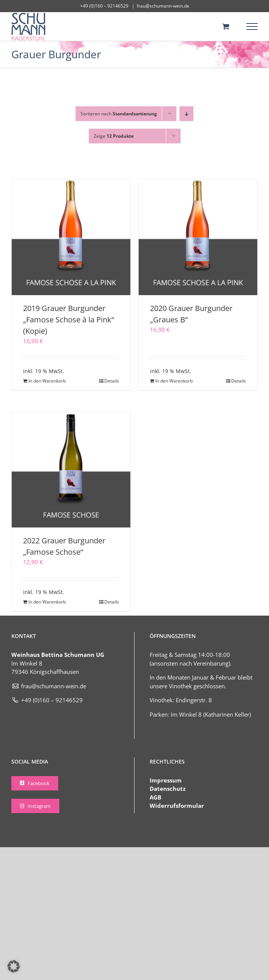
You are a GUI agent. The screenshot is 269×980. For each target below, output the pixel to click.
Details (112, 381)
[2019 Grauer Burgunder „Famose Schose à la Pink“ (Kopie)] (71, 237)
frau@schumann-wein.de (163, 6)
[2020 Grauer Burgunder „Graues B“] (198, 237)
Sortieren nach (119, 114)
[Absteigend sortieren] (186, 114)
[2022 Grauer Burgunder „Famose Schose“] (71, 470)
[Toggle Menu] (252, 26)
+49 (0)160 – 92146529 (47, 700)
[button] (14, 966)
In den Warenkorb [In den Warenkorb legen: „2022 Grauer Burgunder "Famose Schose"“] (47, 602)
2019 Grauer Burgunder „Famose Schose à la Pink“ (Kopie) (69, 320)
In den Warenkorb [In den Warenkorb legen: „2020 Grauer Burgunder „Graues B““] (174, 381)
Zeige (114, 136)
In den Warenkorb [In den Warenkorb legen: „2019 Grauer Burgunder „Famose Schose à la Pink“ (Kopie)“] (47, 381)
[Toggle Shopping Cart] (226, 26)
